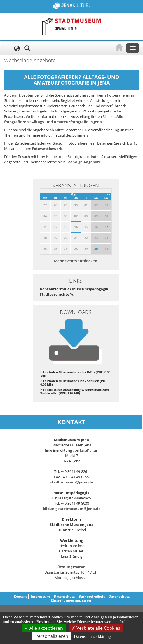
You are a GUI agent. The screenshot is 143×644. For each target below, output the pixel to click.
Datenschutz (64, 596)
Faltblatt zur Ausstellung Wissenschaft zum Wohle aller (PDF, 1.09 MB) (75, 391)
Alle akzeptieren (44, 628)
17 (106, 227)
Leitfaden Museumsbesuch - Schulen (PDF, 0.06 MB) (74, 383)
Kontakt (20, 596)
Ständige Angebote (84, 162)
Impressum (40, 596)
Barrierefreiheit (92, 596)
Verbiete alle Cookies (96, 628)
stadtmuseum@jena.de (71, 482)
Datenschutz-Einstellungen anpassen (91, 598)
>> (108, 194)
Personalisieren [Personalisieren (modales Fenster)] (52, 636)
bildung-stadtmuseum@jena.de (72, 509)
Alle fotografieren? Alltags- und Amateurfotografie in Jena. (64, 119)
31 (106, 249)
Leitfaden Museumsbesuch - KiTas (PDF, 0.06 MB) (75, 374)
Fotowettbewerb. (48, 149)
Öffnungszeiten (71, 567)
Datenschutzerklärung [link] (92, 636)
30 (96, 249)
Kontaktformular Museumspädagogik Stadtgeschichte (74, 292)
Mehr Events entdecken (76, 261)
